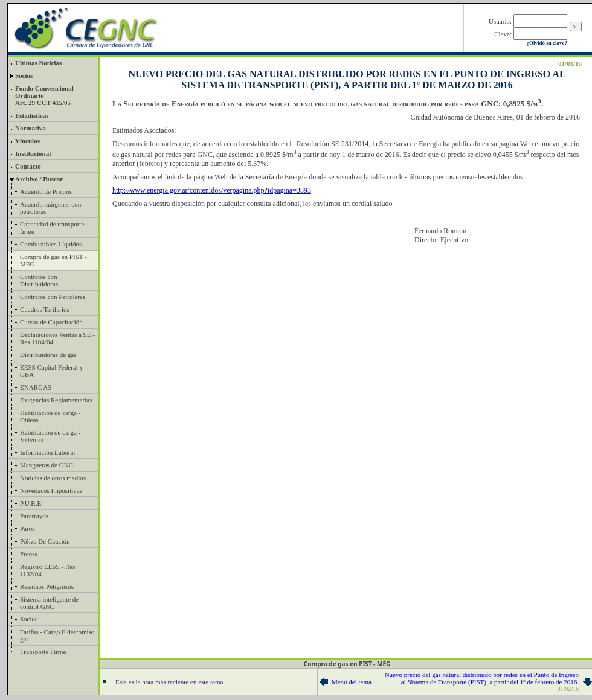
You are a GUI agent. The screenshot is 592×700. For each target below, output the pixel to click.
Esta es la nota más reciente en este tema (169, 682)
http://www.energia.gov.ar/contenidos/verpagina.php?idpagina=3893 (212, 190)
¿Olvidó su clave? (547, 43)
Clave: (503, 34)
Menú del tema (352, 682)
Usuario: (500, 21)
